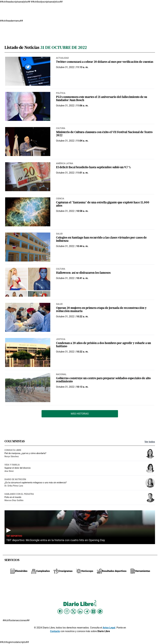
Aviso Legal (109, 628)
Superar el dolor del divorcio (18, 468)
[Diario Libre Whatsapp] (100, 611)
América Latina (65, 163)
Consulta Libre (13, 450)
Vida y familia (12, 465)
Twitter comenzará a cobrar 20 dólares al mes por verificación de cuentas (105, 62)
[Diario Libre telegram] (87, 611)
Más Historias (80, 414)
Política (61, 93)
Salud (59, 234)
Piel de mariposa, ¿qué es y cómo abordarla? (25, 453)
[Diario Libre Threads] (93, 611)
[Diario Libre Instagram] (67, 611)
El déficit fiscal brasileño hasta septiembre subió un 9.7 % (94, 168)
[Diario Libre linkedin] (80, 611)
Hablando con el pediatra (19, 494)
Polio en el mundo (13, 497)
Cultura (61, 128)
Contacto (55, 631)
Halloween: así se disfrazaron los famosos (83, 273)
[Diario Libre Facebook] (60, 611)
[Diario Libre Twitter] (73, 611)
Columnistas (15, 442)
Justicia (61, 339)
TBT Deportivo (14, 536)
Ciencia (60, 199)
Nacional (61, 374)
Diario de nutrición (15, 479)
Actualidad (62, 58)
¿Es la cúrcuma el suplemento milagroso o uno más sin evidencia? (36, 483)
